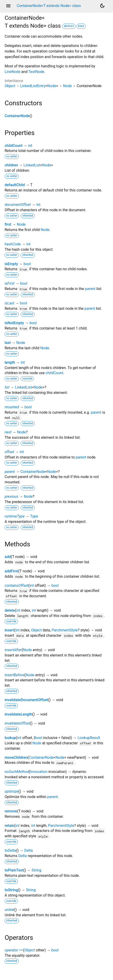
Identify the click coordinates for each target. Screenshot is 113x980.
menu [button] (8, 6)
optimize (12, 791)
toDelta (10, 850)
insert (9, 630)
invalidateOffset (17, 723)
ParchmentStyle (65, 630)
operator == (14, 950)
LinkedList (32, 165)
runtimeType (15, 516)
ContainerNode (17, 116)
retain (9, 826)
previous (11, 497)
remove (11, 811)
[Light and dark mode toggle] (102, 6)
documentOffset (18, 205)
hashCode (13, 244)
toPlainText (14, 870)
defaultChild (15, 185)
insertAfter (13, 650)
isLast (10, 303)
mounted (12, 407)
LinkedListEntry (33, 86)
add (8, 557)
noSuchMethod (17, 772)
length (10, 362)
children (11, 165)
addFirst (11, 571)
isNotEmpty (14, 323)
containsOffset (16, 586)
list (7, 387)
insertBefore (15, 675)
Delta (28, 850)
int (30, 146)
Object (10, 86)
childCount (14, 146)
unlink (9, 910)
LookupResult (89, 738)
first (8, 224)
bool (27, 264)
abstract (69, 26)
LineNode (13, 72)
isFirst (10, 283)
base (81, 26)
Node (52, 86)
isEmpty (11, 264)
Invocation (39, 772)
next (8, 432)
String (36, 870)
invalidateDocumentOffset (26, 700)
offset (9, 452)
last (8, 343)
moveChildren (16, 757)
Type (34, 516)
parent (90, 289)
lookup (10, 738)
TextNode (36, 72)
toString (11, 890)
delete (10, 610)
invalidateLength (18, 714)
